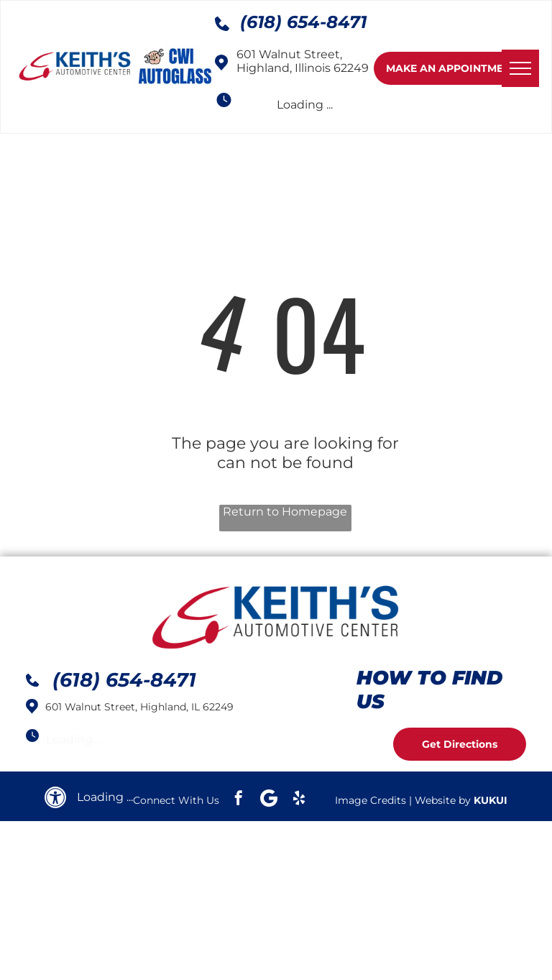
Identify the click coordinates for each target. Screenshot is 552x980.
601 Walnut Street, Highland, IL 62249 (139, 707)
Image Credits (371, 800)
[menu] (520, 68)
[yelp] (299, 800)
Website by (443, 800)
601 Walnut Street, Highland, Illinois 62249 (303, 61)
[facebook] (239, 800)
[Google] (269, 800)
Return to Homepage (285, 512)
